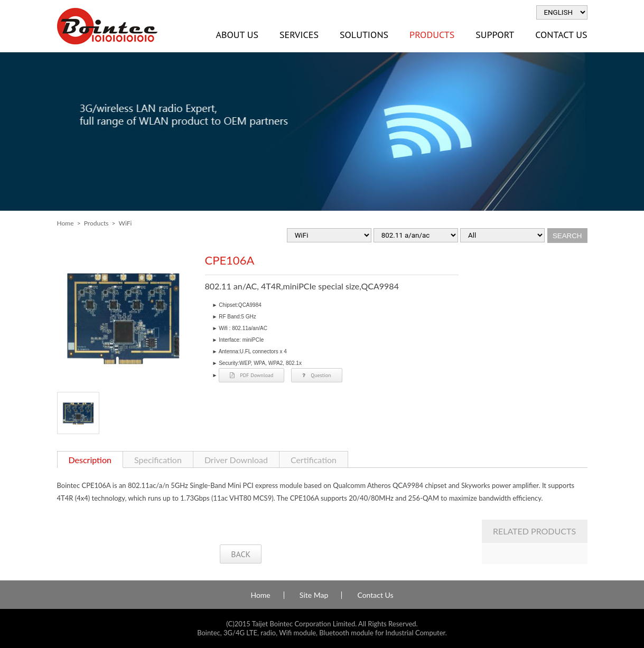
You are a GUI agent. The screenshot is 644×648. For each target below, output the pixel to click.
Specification (158, 460)
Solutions (364, 35)
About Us (237, 35)
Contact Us (561, 35)
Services (299, 35)
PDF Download (251, 375)
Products (432, 35)
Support (495, 35)
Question (316, 375)
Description (90, 460)
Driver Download (236, 460)
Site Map (314, 595)
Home (66, 223)
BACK (241, 554)
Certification (314, 460)
